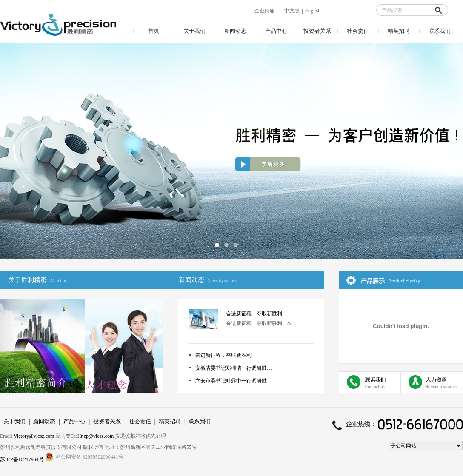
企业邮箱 (265, 11)
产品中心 (276, 31)
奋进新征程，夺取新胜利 (254, 314)
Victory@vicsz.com (34, 436)
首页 (154, 31)
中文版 (292, 11)
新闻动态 (235, 31)
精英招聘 (399, 31)
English (313, 11)
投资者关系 (317, 31)
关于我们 (194, 31)
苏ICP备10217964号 (23, 459)
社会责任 (358, 31)
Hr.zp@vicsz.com (96, 436)
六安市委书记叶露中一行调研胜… (234, 381)
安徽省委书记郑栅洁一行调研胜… (234, 368)
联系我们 (440, 31)
